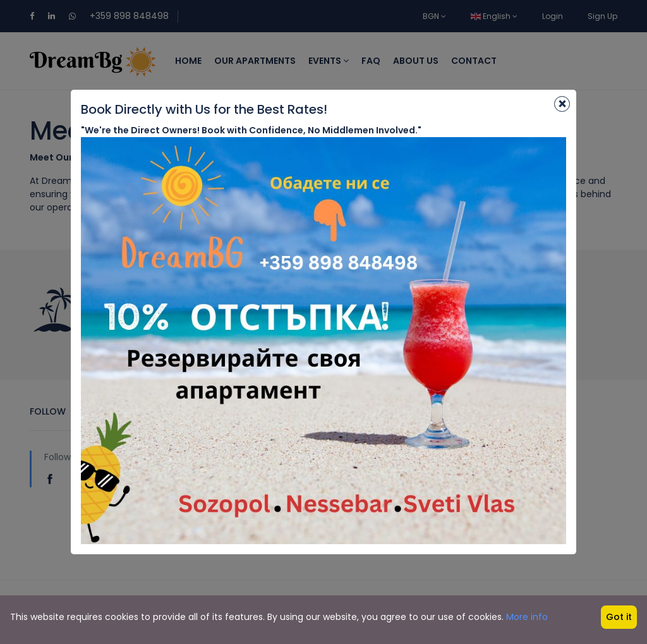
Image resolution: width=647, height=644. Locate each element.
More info (527, 617)
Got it (619, 617)
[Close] (562, 104)
